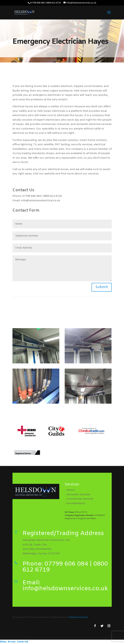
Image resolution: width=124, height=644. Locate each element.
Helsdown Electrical (78, 617)
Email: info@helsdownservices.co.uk (65, 586)
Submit (102, 287)
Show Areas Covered (14, 642)
